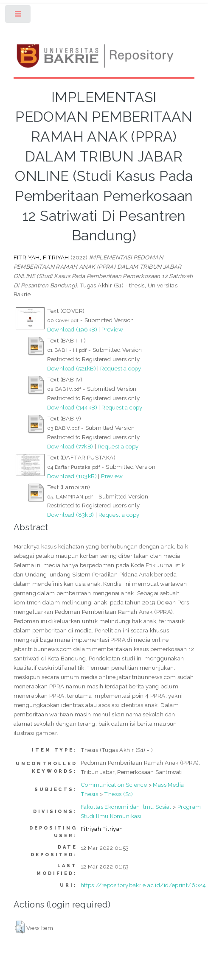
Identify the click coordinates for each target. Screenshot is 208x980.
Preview (112, 329)
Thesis (89, 794)
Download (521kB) (72, 368)
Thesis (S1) (118, 794)
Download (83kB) (71, 515)
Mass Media (168, 785)
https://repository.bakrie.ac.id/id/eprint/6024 (143, 885)
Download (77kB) (70, 446)
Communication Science (114, 785)
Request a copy (121, 368)
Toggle (18, 16)
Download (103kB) (72, 476)
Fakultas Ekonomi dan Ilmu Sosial (126, 807)
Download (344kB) (72, 407)
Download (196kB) (72, 329)
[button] (20, 927)
